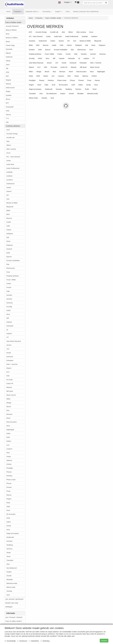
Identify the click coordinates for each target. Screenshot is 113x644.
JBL (7, 68)
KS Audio (10, 380)
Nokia (8, 433)
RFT (7, 103)
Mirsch (9, 407)
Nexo (8, 426)
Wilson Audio (11, 587)
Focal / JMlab (11, 280)
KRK (8, 376)
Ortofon (9, 464)
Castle (9, 222)
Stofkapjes (9, 607)
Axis (8, 199)
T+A (7, 118)
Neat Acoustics (12, 422)
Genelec (9, 295)
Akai (8, 141)
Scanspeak (10, 107)
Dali (8, 237)
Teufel (8, 553)
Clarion (9, 230)
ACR (8, 130)
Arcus (8, 153)
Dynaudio (9, 49)
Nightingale (10, 430)
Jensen (9, 345)
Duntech (9, 249)
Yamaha (9, 591)
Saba (8, 507)
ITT (8, 337)
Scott (8, 510)
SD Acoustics (11, 514)
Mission (8, 84)
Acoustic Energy (12, 134)
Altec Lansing (11, 149)
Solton (9, 522)
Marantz (9, 387)
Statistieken (34, 641)
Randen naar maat (12, 603)
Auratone (10, 180)
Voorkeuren (22, 641)
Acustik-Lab (10, 137)
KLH (8, 372)
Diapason (10, 245)
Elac (8, 264)
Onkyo (9, 457)
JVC (8, 349)
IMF (8, 318)
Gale (8, 291)
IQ (7, 330)
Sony (8, 530)
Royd (8, 503)
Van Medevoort (12, 568)
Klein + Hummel (12, 364)
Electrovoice (11, 268)
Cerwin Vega (10, 45)
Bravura (9, 218)
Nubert (9, 441)
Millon (8, 399)
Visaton (9, 572)
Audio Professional (13, 168)
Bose (8, 34)
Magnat (8, 80)
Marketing (45, 641)
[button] (59, 2)
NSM (8, 437)
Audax (9, 161)
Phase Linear (11, 480)
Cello (8, 226)
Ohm (8, 453)
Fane (8, 272)
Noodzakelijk (10, 641)
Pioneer (9, 487)
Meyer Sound (11, 395)
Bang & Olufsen (11, 30)
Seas (8, 111)
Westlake (10, 580)
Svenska (9, 541)
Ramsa (9, 495)
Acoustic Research (12, 26)
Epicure (9, 257)
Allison (9, 145)
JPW (8, 72)
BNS (8, 214)
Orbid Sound (10, 88)
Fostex (9, 284)
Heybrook (9, 57)
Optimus (9, 460)
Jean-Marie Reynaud (14, 341)
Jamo (8, 65)
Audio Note (10, 164)
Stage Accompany (13, 533)
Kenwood (10, 357)
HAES (8, 310)
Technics (9, 549)
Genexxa (9, 303)
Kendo (9, 353)
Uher (8, 564)
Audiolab (9, 172)
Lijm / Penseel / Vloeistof (14, 617)
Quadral (9, 95)
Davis (8, 241)
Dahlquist (10, 234)
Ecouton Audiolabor (13, 260)
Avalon (9, 187)
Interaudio (10, 326)
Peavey (9, 472)
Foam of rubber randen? (14, 621)
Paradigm (10, 468)
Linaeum (9, 449)
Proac (8, 491)
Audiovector (10, 184)
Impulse (9, 322)
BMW (8, 211)
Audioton (9, 176)
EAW (8, 253)
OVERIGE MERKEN (13, 126)
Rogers (9, 499)
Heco (8, 314)
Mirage (9, 403)
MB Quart (10, 391)
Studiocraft (10, 537)
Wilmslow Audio (12, 583)
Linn (8, 445)
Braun (8, 42)
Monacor (9, 414)
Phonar (9, 483)
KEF (7, 76)
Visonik (9, 576)
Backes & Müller (12, 203)
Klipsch (9, 368)
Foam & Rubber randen (13, 22)
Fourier (9, 287)
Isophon (9, 334)
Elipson (8, 53)
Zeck (8, 595)
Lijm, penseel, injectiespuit (14, 599)
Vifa (7, 122)
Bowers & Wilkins (12, 38)
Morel (8, 418)
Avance (9, 191)
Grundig (9, 307)
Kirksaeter (10, 360)
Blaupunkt (10, 207)
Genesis (9, 299)
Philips (8, 91)
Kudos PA (10, 384)
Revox (8, 99)
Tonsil (8, 556)
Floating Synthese (13, 276)
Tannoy (8, 115)
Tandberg (10, 545)
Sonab (9, 526)
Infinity (8, 61)
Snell (8, 518)
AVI (8, 195)
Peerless (9, 476)
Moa (8, 410)
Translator (10, 560)
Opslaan (104, 641)
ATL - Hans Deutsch (13, 157)
